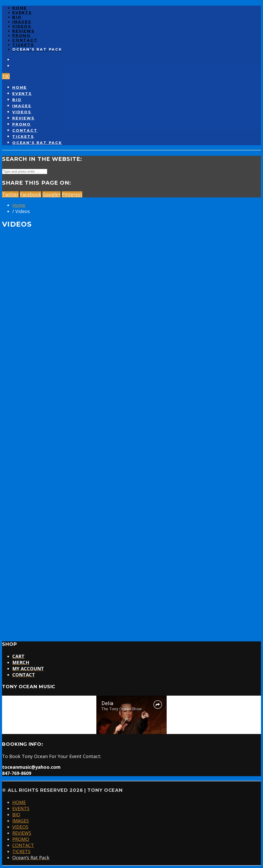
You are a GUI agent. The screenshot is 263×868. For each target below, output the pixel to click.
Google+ (52, 194)
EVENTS (22, 13)
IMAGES (22, 22)
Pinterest (72, 194)
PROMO (22, 36)
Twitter (10, 194)
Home (19, 205)
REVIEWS (24, 31)
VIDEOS (22, 26)
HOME (20, 8)
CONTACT (25, 40)
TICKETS (23, 45)
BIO (17, 17)
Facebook (31, 194)
